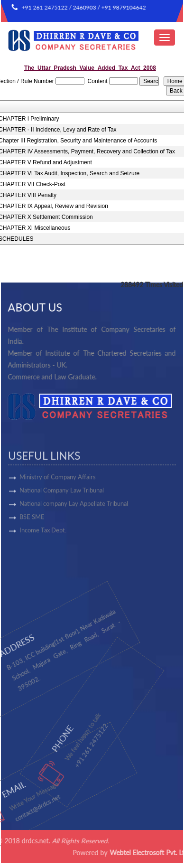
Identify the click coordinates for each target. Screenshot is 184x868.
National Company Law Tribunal (62, 514)
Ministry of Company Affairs (58, 501)
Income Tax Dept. (43, 554)
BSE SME (32, 541)
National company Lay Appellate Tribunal (74, 528)
